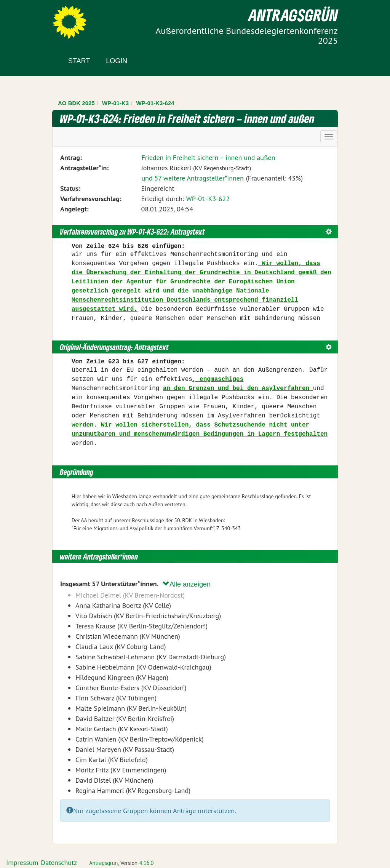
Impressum (22, 862)
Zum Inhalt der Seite (34, 19)
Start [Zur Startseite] (79, 61)
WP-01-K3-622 (208, 199)
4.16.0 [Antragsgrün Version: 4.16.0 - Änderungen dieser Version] (147, 863)
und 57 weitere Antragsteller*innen (192, 178)
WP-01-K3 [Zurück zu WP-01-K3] (115, 103)
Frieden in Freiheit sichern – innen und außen (208, 157)
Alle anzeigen (187, 584)
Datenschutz (59, 862)
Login (117, 61)
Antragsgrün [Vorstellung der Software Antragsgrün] (103, 863)
